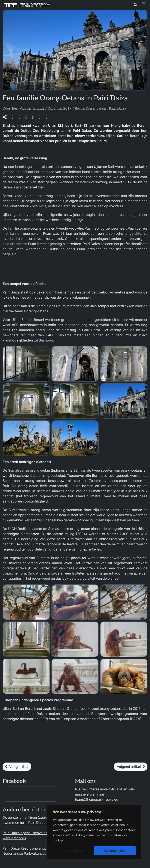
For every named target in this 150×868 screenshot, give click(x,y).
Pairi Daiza (117, 109)
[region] (94, 832)
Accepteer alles (115, 851)
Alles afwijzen (73, 851)
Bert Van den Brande (28, 109)
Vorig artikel (17, 767)
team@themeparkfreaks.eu (97, 799)
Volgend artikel (131, 767)
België (79, 109)
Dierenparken (97, 109)
